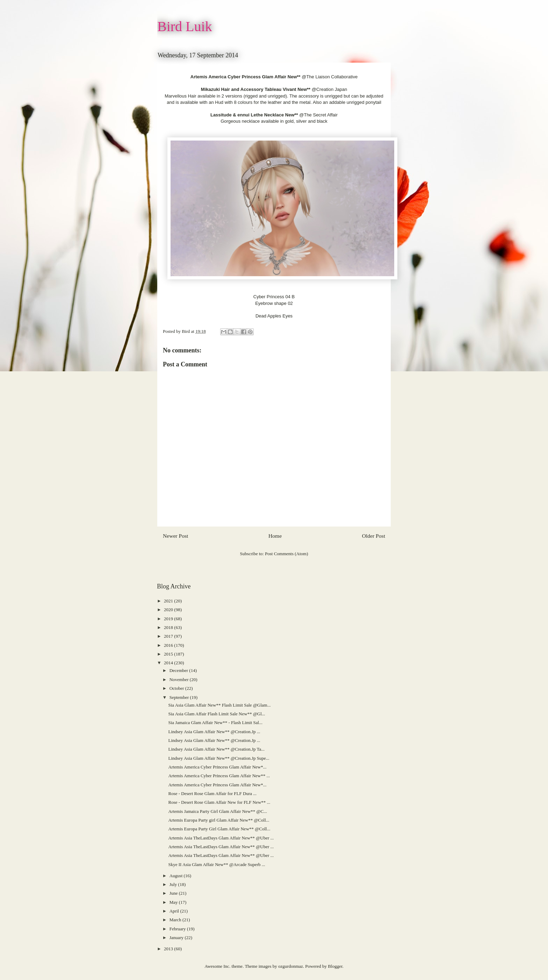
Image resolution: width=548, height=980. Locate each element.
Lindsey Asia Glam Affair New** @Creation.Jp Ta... (216, 749)
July (174, 884)
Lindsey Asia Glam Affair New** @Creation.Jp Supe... (219, 758)
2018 (169, 627)
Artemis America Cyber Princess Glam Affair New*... (217, 767)
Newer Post (175, 536)
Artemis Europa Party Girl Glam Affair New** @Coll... (219, 829)
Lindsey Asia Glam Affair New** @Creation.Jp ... (214, 732)
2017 (169, 636)
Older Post (374, 536)
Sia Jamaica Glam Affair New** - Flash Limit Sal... (215, 723)
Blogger (335, 966)
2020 (169, 610)
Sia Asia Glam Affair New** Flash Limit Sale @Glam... (219, 705)
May (174, 902)
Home (275, 536)
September (180, 697)
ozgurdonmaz (291, 966)
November (180, 679)
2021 (169, 601)
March (176, 920)
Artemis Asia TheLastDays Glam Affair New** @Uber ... (221, 838)
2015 (169, 654)
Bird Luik (185, 26)
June (174, 893)
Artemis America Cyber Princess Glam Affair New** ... (219, 776)
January (177, 938)
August (177, 876)
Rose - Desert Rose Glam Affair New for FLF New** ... (219, 802)
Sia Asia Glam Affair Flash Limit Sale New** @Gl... (217, 714)
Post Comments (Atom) (287, 554)
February (178, 929)
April (175, 911)
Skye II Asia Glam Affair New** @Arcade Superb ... (217, 864)
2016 (169, 645)
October (177, 688)
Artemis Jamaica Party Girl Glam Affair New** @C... (218, 811)
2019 (169, 619)
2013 (169, 949)
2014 (169, 663)
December (179, 670)
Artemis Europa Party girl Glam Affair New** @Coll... (219, 820)
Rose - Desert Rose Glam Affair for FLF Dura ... (212, 793)
